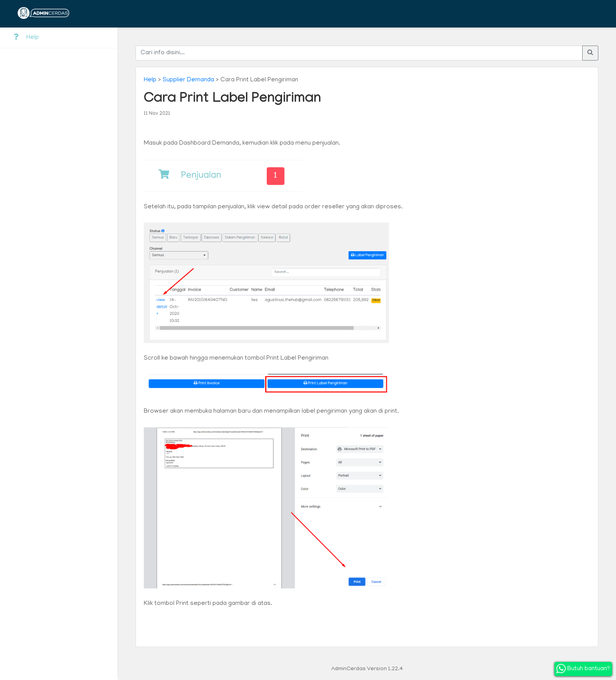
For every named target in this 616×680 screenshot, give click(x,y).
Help (26, 37)
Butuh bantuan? (583, 669)
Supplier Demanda (188, 80)
